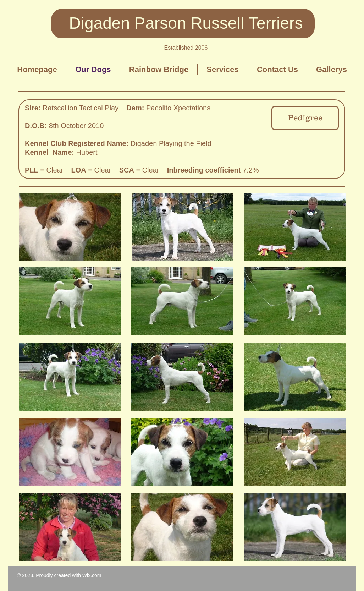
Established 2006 (186, 48)
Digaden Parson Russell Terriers (186, 23)
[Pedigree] (305, 118)
